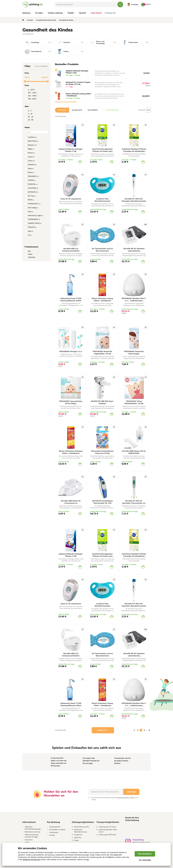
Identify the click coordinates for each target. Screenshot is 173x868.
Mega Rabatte (96, 13)
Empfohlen (62, 110)
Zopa (29, 231)
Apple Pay (78, 837)
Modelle (72, 13)
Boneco (30, 153)
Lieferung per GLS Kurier (107, 827)
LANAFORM (32, 188)
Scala (29, 212)
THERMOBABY (33, 219)
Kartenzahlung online (81, 827)
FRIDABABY (32, 176)
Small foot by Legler (34, 216)
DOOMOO (31, 165)
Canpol (30, 157)
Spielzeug (27, 13)
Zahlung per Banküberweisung (80, 831)
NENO (30, 200)
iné (29, 235)
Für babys (40, 13)
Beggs (30, 149)
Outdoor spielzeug (56, 13)
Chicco (30, 161)
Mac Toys (31, 196)
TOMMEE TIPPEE (34, 223)
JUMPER (31, 180)
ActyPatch (31, 137)
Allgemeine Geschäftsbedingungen (33, 828)
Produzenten (54, 832)
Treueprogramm (55, 827)
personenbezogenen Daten (126, 798)
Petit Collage (32, 208)
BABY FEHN (32, 141)
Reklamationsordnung (32, 832)
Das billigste (77, 110)
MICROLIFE (32, 192)
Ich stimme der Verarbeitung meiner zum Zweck (115, 799)
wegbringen (131, 792)
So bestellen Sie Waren (57, 830)
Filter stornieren (41, 66)
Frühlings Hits (110, 13)
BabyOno (31, 145)
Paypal (76, 840)
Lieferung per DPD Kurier (107, 835)
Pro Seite (142, 110)
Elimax (30, 172)
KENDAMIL (31, 184)
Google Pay (78, 835)
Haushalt (83, 13)
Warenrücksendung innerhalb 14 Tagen (31, 836)
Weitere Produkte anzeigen (67, 102)
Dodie (30, 169)
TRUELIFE (31, 227)
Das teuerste (93, 110)
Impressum (29, 840)
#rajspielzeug (138, 840)
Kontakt (52, 835)
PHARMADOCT (33, 204)
